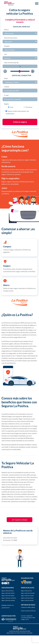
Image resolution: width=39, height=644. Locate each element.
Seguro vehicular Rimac (8, 591)
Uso (5, 54)
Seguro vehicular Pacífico (8, 593)
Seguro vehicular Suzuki (27, 600)
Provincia (29, 107)
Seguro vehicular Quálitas (8, 600)
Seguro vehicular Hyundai (28, 593)
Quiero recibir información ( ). (17, 112)
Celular (7, 87)
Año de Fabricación (11, 38)
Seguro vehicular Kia (26, 591)
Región (6, 104)
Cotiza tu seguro (20, 122)
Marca (6, 30)
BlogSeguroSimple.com (8, 605)
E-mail (6, 95)
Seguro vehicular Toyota (27, 596)
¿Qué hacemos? (6, 608)
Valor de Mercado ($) (11, 63)
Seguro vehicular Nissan (27, 598)
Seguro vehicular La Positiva (9, 598)
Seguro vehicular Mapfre (8, 596)
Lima (12, 107)
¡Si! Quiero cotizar (19, 520)
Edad (6, 78)
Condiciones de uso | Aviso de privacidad (19, 631)
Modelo (7, 46)
